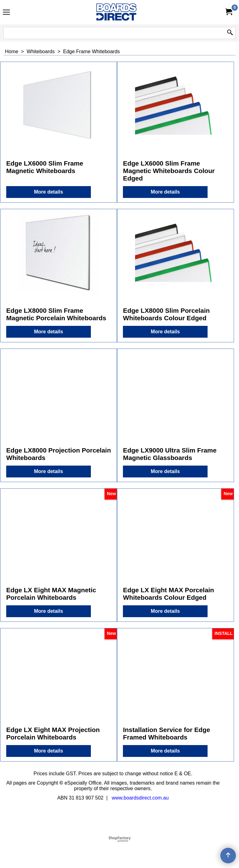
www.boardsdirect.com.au (140, 798)
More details (48, 192)
